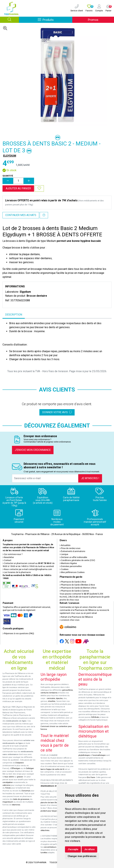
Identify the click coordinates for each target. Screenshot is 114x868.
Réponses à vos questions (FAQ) (18, 633)
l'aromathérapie (99, 755)
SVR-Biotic (95, 717)
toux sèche (9, 777)
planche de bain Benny (50, 803)
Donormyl (26, 791)
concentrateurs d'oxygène (55, 847)
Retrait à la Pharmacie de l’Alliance (76, 617)
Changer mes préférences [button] (82, 856)
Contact (7, 560)
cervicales (51, 698)
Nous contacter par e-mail (27, 569)
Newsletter (8, 557)
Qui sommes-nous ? (13, 554)
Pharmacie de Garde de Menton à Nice (78, 588)
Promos (93, 20)
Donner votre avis (57, 412)
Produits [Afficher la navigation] (55, 20)
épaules (59, 698)
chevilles (52, 701)
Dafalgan (30, 768)
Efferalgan (16, 768)
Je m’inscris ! (90, 478)
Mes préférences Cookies (72, 572)
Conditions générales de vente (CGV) (77, 560)
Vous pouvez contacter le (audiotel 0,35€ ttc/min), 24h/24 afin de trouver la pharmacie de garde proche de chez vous (85, 597)
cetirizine (6, 785)
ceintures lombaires (49, 693)
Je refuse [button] (89, 849)
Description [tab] (14, 315)
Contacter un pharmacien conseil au (27, 563)
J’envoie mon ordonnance (33, 450)
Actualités (65, 545)
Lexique (64, 554)
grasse (20, 777)
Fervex (8, 788)
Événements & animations (72, 551)
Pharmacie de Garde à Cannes (74, 591)
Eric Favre (91, 777)
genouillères (67, 690)
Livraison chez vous (70, 620)
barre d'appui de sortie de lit (52, 769)
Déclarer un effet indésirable (73, 557)
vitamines (16, 805)
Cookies (64, 569)
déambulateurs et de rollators (54, 786)
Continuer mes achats (21, 215)
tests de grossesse (21, 799)
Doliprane (20, 763)
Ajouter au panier (18, 188)
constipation (8, 782)
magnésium (8, 802)
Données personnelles (71, 566)
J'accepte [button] (73, 849)
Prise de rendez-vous (70, 548)
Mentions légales (68, 563)
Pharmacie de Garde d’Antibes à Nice (77, 585)
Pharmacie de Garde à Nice (73, 582)
